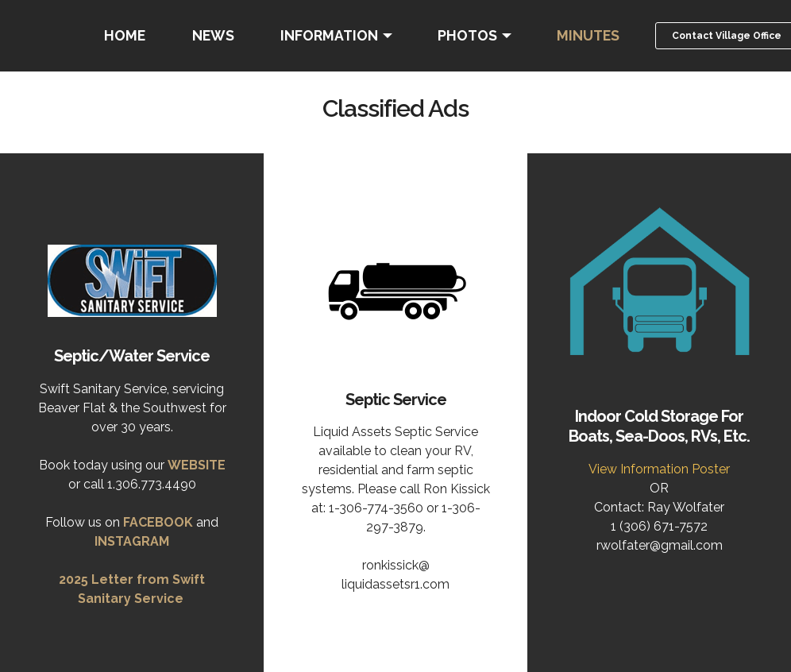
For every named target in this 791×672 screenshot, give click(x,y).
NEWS (213, 35)
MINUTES (588, 35)
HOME (125, 35)
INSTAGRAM (132, 541)
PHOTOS (467, 35)
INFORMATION (329, 35)
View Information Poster (659, 469)
